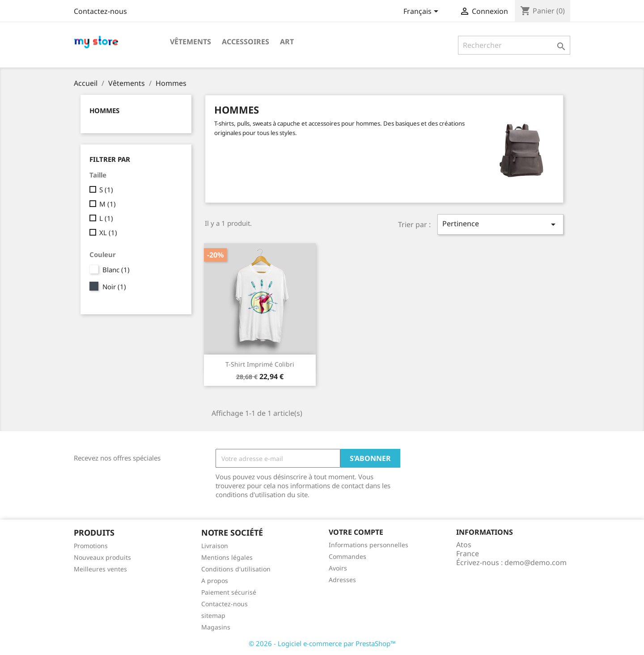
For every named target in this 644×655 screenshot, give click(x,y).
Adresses (342, 580)
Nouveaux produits (102, 557)
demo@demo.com (536, 562)
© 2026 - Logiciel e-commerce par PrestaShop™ (322, 643)
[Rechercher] (514, 45)
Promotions (91, 546)
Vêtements (191, 42)
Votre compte (356, 532)
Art (287, 42)
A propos (215, 581)
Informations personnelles (369, 545)
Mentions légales (227, 557)
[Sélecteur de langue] (422, 12)
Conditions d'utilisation (236, 569)
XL (108, 232)
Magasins (216, 627)
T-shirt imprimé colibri (260, 364)
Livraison (215, 546)
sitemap (213, 615)
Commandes (347, 556)
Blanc (116, 270)
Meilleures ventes (100, 569)
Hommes (104, 110)
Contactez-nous (100, 11)
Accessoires (246, 42)
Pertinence (500, 224)
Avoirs (338, 568)
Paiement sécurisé (229, 592)
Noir (114, 287)
